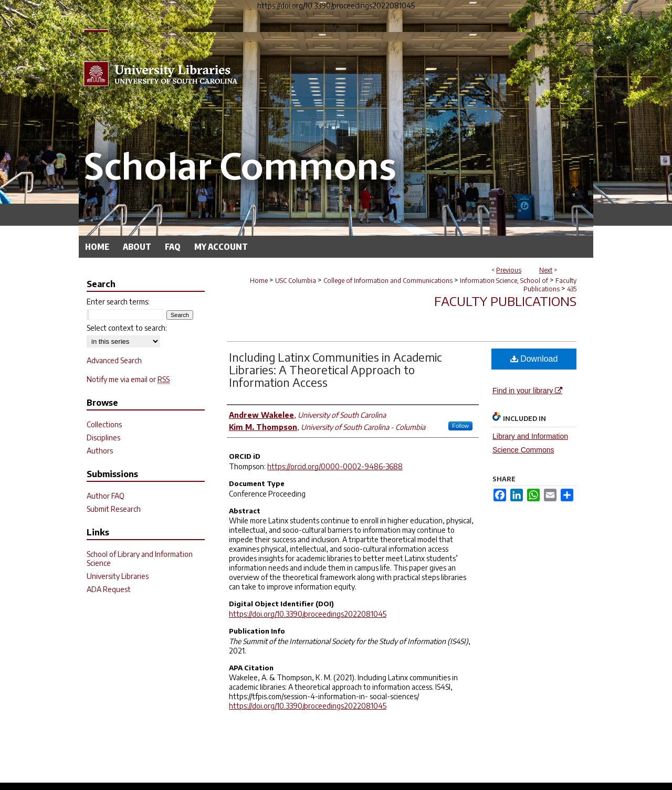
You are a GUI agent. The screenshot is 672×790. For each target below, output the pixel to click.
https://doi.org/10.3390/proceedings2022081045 (308, 614)
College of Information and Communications (388, 281)
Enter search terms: (118, 302)
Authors (100, 451)
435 (572, 289)
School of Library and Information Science (140, 559)
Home (259, 281)
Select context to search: (127, 328)
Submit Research (114, 509)
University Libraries (118, 576)
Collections (104, 424)
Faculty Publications (550, 285)
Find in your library (527, 391)
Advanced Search (114, 360)
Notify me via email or (128, 379)
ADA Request (109, 589)
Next (546, 270)
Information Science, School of (504, 281)
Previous (509, 270)
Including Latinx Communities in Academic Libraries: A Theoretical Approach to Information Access (335, 370)
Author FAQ (106, 496)
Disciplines (103, 438)
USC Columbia (296, 281)
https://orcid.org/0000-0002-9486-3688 (335, 466)
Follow (460, 426)
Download (534, 359)
